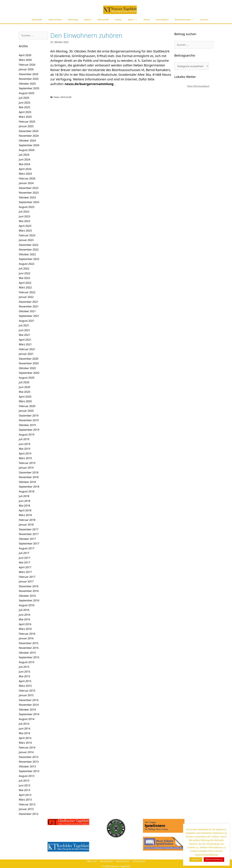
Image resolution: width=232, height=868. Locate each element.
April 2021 (25, 340)
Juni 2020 (24, 387)
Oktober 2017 (27, 539)
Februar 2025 (27, 122)
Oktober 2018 (27, 482)
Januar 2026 (26, 69)
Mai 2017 (24, 562)
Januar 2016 (26, 638)
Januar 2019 (26, 468)
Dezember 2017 (29, 529)
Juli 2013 (24, 781)
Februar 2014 (27, 747)
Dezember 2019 (29, 415)
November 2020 (29, 363)
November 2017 (29, 534)
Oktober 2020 (27, 368)
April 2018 (25, 510)
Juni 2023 (24, 216)
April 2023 (25, 226)
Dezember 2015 (29, 643)
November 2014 (29, 705)
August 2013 (27, 776)
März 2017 (25, 572)
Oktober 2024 (27, 140)
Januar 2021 (26, 354)
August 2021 (27, 321)
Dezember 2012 (29, 814)
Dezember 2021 (29, 302)
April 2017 (25, 567)
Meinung (73, 19)
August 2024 (27, 150)
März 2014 (25, 743)
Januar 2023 (26, 240)
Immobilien (162, 19)
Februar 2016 (27, 634)
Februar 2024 (27, 178)
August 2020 (27, 378)
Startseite (37, 19)
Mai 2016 (24, 619)
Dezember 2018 (29, 472)
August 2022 (27, 264)
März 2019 (25, 458)
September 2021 (29, 316)
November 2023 (29, 193)
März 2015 (25, 686)
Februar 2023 (27, 235)
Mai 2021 (24, 335)
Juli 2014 (24, 724)
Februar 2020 (27, 406)
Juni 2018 (24, 501)
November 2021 (29, 306)
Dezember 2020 (29, 359)
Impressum (139, 861)
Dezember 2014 (29, 700)
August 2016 (27, 605)
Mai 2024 (24, 164)
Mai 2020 (24, 392)
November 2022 (29, 249)
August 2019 (27, 434)
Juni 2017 (24, 558)
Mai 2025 (24, 107)
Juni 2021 (24, 330)
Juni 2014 (24, 728)
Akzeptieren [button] (196, 859)
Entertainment (186, 20)
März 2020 (25, 401)
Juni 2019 (24, 444)
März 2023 (25, 230)
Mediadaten (106, 861)
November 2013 (29, 762)
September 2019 (29, 430)
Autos (147, 19)
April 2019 (25, 453)
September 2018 (29, 487)
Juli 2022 (24, 268)
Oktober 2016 (27, 596)
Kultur (118, 19)
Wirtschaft (103, 19)
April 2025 (25, 112)
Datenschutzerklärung (214, 859)
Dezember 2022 (29, 245)
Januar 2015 (26, 695)
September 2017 (29, 543)
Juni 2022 (24, 273)
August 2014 (27, 719)
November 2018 (29, 477)
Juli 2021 (24, 325)
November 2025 (29, 79)
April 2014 (25, 738)
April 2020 (25, 397)
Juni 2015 (24, 672)
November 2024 (29, 136)
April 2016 (25, 624)
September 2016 (29, 600)
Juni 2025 (24, 103)
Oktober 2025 (27, 84)
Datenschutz (123, 861)
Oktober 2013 (27, 766)
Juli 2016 (24, 610)
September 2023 (29, 202)
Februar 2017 (27, 577)
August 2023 (27, 207)
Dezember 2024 (29, 131)
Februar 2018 (27, 520)
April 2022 (25, 283)
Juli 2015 (24, 667)
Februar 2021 (27, 349)
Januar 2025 (26, 126)
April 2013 (25, 795)
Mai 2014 (24, 733)
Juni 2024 (24, 159)
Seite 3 (88, 19)
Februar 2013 (27, 804)
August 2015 (27, 662)
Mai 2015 (24, 676)
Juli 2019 (24, 439)
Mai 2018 (24, 506)
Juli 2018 (24, 496)
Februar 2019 (27, 463)
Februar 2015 (27, 691)
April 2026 (25, 55)
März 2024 (25, 174)
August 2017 (27, 548)
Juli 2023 (24, 212)
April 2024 (25, 169)
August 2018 (27, 491)
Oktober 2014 (27, 709)
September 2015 (29, 657)
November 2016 (29, 591)
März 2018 (25, 515)
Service (204, 19)
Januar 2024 (26, 183)
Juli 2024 (24, 155)
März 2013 (25, 800)
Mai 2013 (24, 790)
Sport (134, 20)
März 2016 (25, 629)
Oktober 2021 (27, 311)
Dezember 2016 (29, 586)
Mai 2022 (24, 278)
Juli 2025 (24, 98)
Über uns (92, 861)
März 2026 (25, 60)
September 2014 (29, 714)
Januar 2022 (26, 297)
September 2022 (29, 259)
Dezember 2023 (29, 188)
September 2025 (29, 88)
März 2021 (25, 344)
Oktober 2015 (27, 653)
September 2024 (29, 145)
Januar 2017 (26, 581)
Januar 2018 (26, 524)
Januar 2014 (26, 752)
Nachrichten (55, 19)
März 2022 (25, 287)
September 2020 (29, 373)
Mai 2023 (24, 221)
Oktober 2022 (27, 254)
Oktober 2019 (27, 425)
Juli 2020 (24, 382)
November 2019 (29, 420)
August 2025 (27, 93)
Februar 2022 (27, 292)
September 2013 (29, 771)
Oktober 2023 (27, 197)
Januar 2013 (26, 809)
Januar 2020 (26, 411)
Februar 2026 (27, 65)
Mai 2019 (24, 449)
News (57, 97)
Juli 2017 (24, 553)
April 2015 (25, 681)
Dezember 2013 (29, 757)
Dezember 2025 (29, 74)
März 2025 (25, 117)
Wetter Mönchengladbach (198, 86)
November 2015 (29, 648)
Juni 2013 (24, 785)
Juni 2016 (24, 615)
